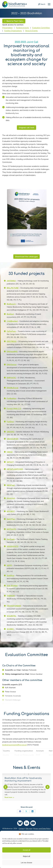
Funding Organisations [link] (13, 31)
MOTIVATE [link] (11, 529)
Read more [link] (9, 797)
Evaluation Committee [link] (41, 28)
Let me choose (26, 863)
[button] (6, 796)
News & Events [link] (31, 31)
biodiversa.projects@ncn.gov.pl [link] (15, 745)
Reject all (26, 856)
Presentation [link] (7, 28)
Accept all (26, 850)
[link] (49, 4)
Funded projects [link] (22, 28)
